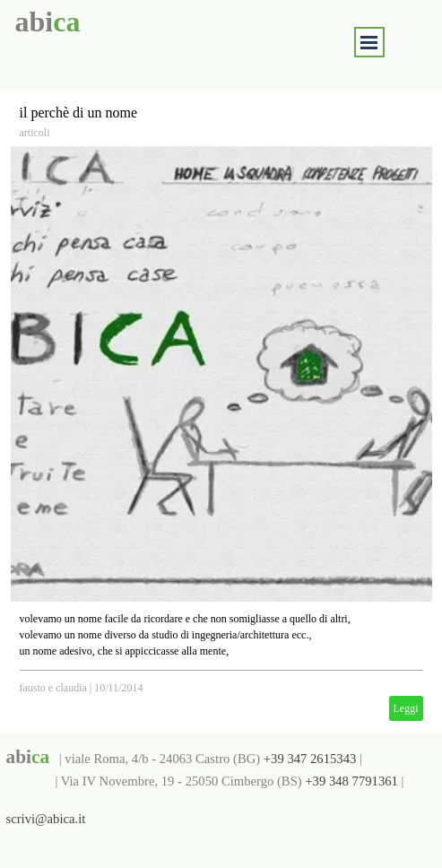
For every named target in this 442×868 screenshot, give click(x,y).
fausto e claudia (53, 688)
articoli (35, 133)
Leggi (406, 708)
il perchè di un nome (79, 113)
